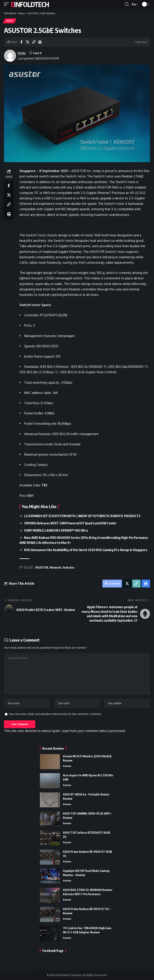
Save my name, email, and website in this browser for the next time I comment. (55, 714)
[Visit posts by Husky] (10, 56)
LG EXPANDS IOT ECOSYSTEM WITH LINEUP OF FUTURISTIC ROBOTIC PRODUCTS (83, 516)
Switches (69, 566)
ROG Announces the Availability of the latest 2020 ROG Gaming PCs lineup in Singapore (86, 549)
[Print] (40, 42)
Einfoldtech (30, 4)
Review (67, 766)
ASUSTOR (42, 566)
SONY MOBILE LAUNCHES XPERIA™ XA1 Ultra (56, 530)
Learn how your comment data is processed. (94, 731)
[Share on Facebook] (21, 42)
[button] (7, 4)
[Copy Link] (34, 42)
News (10, 21)
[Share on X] (27, 42)
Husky (22, 53)
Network (56, 566)
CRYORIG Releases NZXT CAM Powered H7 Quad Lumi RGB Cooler (70, 523)
